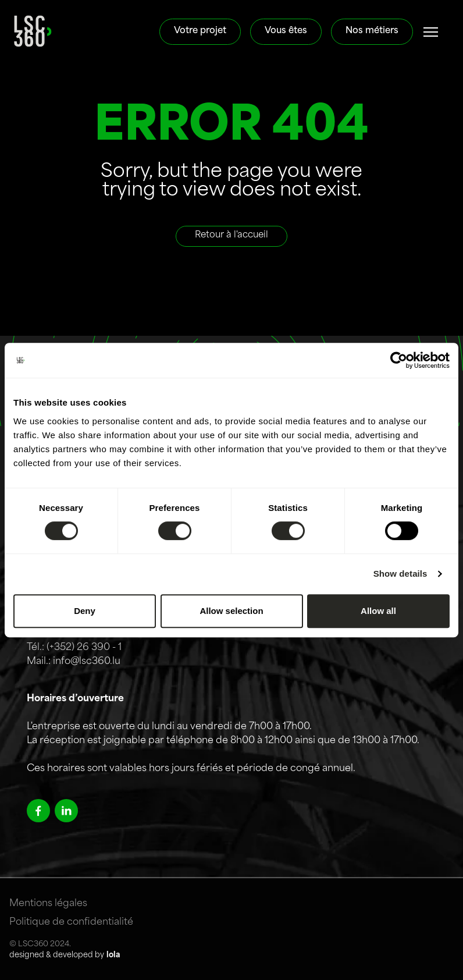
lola (113, 955)
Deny (85, 611)
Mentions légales (48, 904)
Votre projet (200, 31)
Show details (400, 574)
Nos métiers (372, 31)
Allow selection (231, 611)
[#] (431, 32)
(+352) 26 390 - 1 (84, 648)
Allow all (378, 611)
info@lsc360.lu (87, 662)
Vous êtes (286, 31)
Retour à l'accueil (231, 235)
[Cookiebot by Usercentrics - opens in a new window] (399, 360)
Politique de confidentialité (71, 922)
